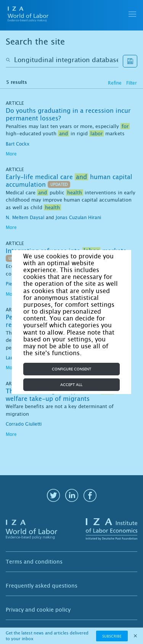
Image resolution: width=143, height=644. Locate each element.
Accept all (71, 385)
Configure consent (71, 369)
